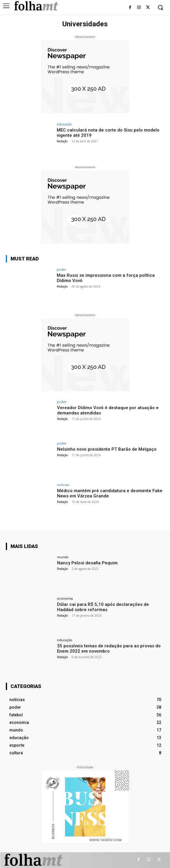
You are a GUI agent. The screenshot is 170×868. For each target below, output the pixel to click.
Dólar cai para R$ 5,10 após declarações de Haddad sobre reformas (103, 607)
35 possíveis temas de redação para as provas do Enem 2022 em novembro (109, 649)
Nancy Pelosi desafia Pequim (87, 563)
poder (62, 269)
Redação (62, 141)
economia (65, 598)
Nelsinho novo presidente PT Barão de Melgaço (107, 449)
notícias (63, 485)
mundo (63, 557)
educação (64, 124)
